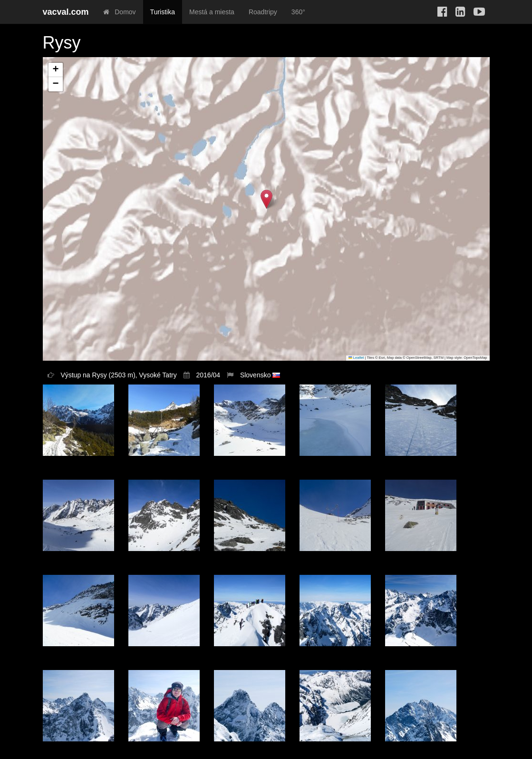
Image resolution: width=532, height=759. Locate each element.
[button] (266, 199)
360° (298, 12)
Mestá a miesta (212, 12)
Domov (120, 12)
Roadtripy (263, 12)
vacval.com (66, 12)
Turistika (163, 12)
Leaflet (356, 358)
